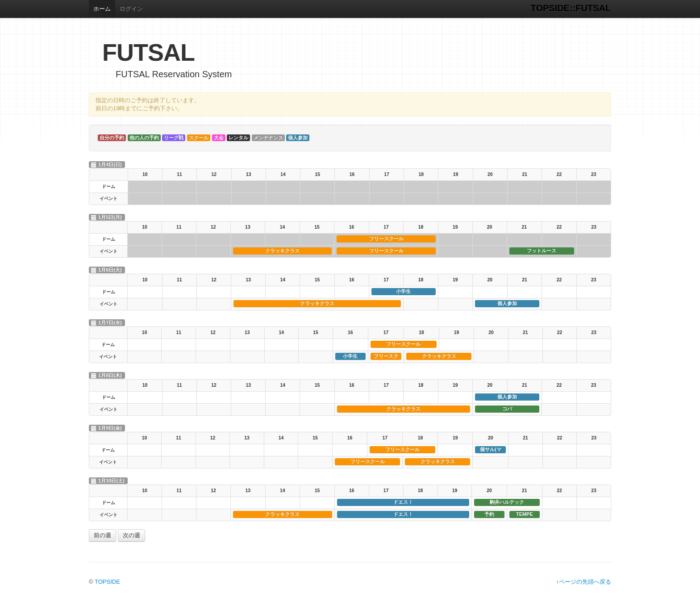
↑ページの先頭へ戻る (584, 582)
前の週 (102, 535)
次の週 (131, 535)
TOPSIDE (107, 582)
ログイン (131, 9)
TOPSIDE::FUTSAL (571, 8)
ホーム (102, 9)
